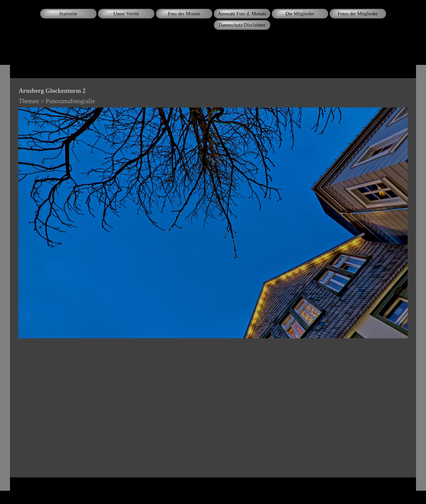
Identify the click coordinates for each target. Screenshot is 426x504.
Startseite (68, 14)
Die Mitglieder (300, 14)
